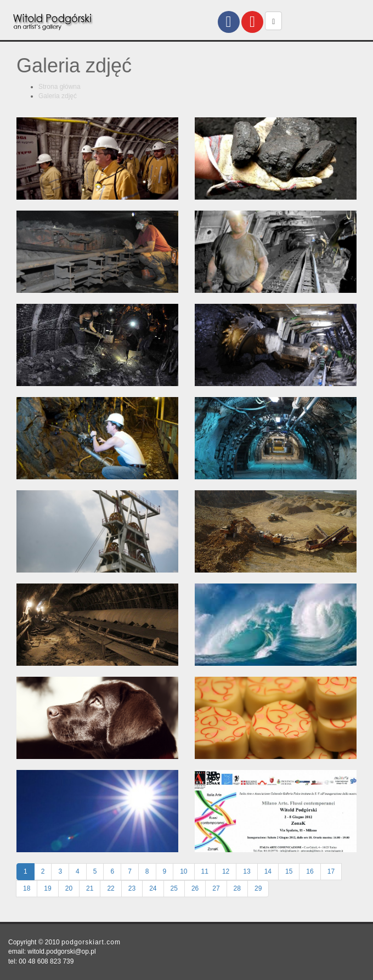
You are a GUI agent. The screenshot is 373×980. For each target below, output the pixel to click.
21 (90, 888)
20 (69, 888)
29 (258, 888)
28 (237, 888)
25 (174, 888)
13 (247, 871)
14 (268, 871)
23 (132, 888)
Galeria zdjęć (58, 96)
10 (183, 871)
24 (153, 888)
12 (226, 871)
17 (331, 871)
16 (310, 871)
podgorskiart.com (91, 942)
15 (289, 871)
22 (111, 888)
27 (216, 888)
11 (205, 871)
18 (27, 888)
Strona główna (60, 87)
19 (47, 888)
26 (195, 888)
